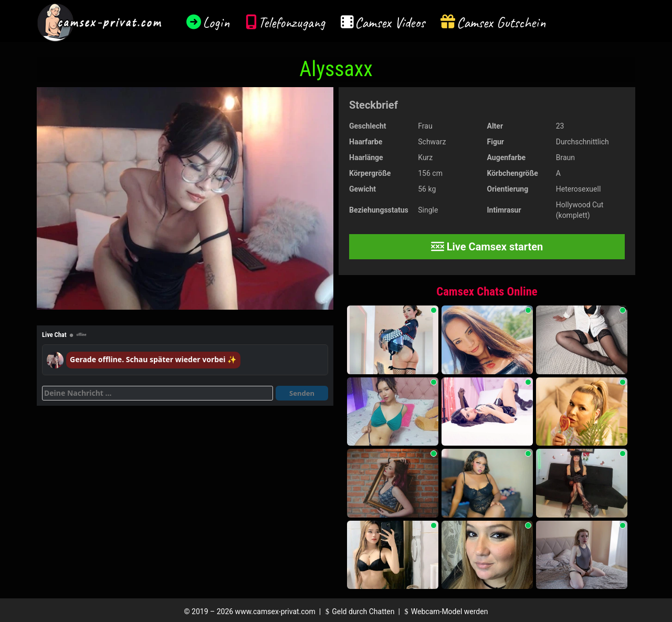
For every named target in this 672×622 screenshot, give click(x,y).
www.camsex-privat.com (275, 612)
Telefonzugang (292, 22)
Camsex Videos (390, 22)
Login (216, 22)
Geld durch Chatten (359, 612)
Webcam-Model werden (445, 612)
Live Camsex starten (487, 247)
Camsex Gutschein (501, 22)
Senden (302, 393)
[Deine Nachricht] (157, 393)
